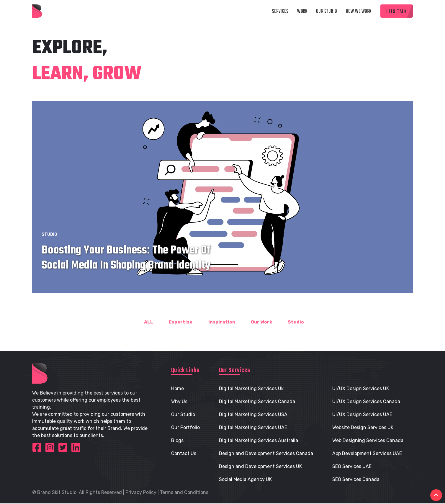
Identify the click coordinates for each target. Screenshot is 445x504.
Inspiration (221, 332)
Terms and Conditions (184, 493)
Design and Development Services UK (260, 467)
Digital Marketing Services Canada (257, 402)
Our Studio (326, 12)
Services (280, 12)
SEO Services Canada (356, 480)
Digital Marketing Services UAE (253, 428)
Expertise (179, 332)
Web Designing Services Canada (368, 441)
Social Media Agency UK (245, 480)
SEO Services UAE (352, 467)
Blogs (177, 441)
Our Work (262, 332)
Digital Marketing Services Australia (259, 441)
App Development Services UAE (367, 454)
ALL (145, 332)
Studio (49, 239)
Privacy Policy (141, 493)
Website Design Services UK (363, 428)
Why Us (179, 402)
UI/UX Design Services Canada (366, 402)
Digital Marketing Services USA (253, 415)
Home (177, 389)
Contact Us (184, 454)
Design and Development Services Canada (266, 454)
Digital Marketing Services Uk (251, 389)
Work (302, 12)
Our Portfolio (185, 428)
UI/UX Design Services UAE (362, 415)
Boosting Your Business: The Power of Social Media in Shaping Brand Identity (126, 262)
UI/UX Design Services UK (361, 389)
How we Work (359, 12)
